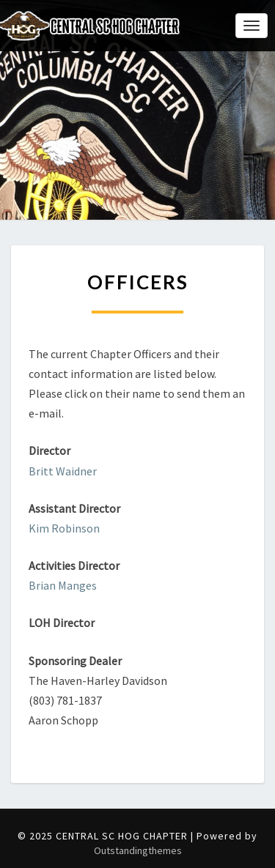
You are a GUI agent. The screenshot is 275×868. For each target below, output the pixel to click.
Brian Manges (63, 585)
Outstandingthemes (138, 850)
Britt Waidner (63, 471)
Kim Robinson (64, 528)
